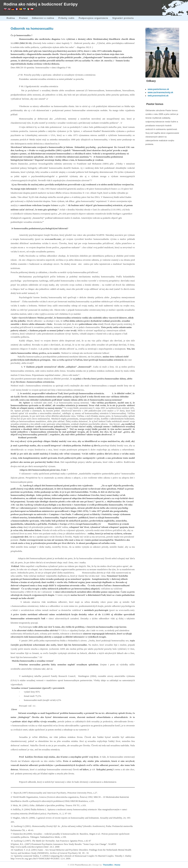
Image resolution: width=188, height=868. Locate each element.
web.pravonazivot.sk (158, 96)
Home (117, 865)
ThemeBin (108, 865)
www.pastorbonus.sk (158, 89)
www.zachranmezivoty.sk (160, 92)
